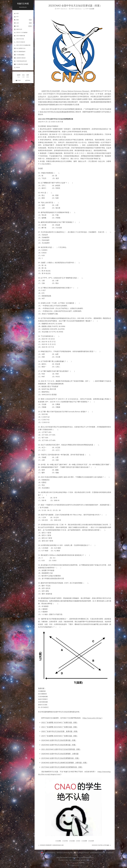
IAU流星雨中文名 (20, 48)
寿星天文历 (18, 29)
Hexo (69, 862)
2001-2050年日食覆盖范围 (22, 45)
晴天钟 (17, 68)
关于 (16, 17)
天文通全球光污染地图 (21, 64)
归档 (23, 26)
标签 (23, 20)
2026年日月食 (19, 39)
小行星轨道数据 (19, 55)
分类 (23, 23)
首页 (16, 14)
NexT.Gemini (75, 862)
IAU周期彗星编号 (20, 52)
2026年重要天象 (20, 36)
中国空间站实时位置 (20, 61)
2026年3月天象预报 (21, 33)
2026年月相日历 (20, 42)
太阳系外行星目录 (20, 58)
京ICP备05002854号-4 (75, 865)
